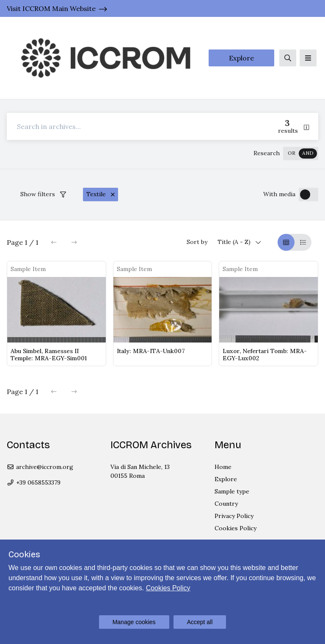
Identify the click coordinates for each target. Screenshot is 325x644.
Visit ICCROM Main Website (51, 8)
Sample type (232, 491)
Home (223, 467)
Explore (241, 58)
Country (226, 504)
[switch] (301, 153)
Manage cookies (134, 622)
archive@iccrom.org (40, 467)
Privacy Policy (234, 516)
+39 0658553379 (34, 482)
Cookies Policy (235, 528)
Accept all (200, 622)
